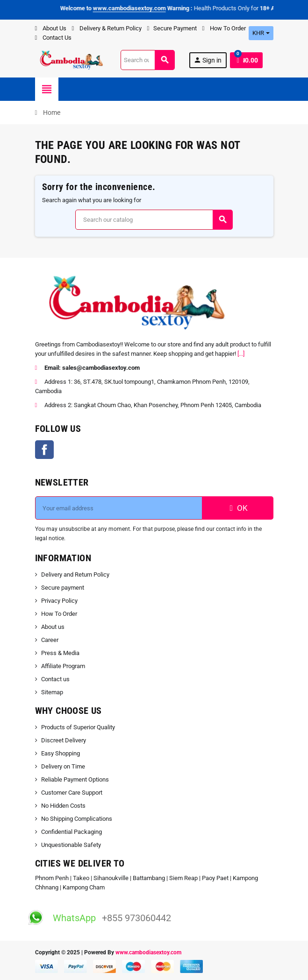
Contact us (55, 679)
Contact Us (53, 38)
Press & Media (60, 653)
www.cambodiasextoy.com (148, 952)
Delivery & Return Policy (107, 28)
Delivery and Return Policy (75, 575)
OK (237, 508)
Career (50, 640)
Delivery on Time (63, 766)
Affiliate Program (63, 666)
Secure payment (63, 588)
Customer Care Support (72, 793)
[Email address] (119, 508)
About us (53, 627)
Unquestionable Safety (71, 845)
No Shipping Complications (77, 819)
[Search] (147, 60)
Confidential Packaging (72, 832)
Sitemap (52, 692)
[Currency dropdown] (261, 33)
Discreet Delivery (64, 740)
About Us (51, 28)
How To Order (224, 28)
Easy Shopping (61, 753)
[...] (241, 354)
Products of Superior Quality (78, 727)
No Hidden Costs (63, 806)
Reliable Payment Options (75, 779)
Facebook (44, 450)
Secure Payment (172, 28)
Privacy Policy (59, 601)
